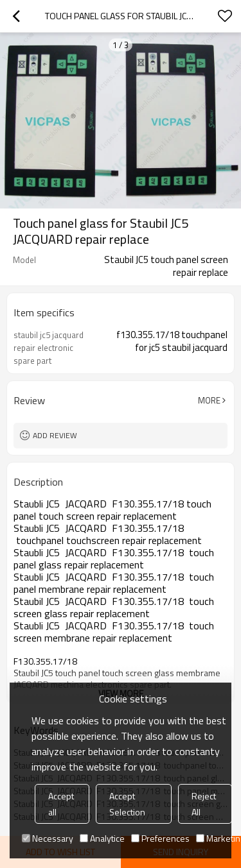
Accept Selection (127, 804)
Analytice (102, 838)
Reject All (204, 804)
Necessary (48, 838)
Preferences (160, 838)
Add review (55, 435)
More (209, 400)
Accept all (61, 804)
